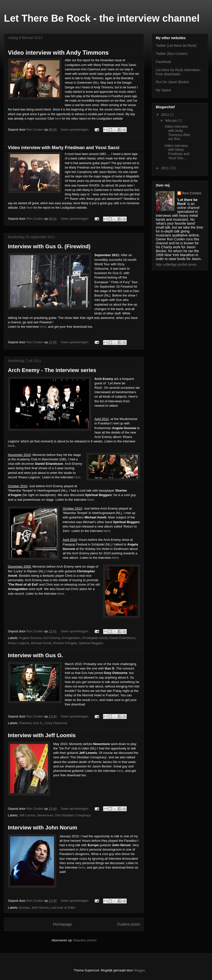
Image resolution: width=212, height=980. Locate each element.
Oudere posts (128, 924)
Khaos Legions (18, 643)
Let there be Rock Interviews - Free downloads (179, 72)
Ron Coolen (192, 193)
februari (171, 121)
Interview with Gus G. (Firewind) (49, 246)
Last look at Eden (63, 908)
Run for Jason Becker (172, 82)
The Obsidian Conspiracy (73, 815)
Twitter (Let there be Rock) (176, 46)
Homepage (62, 924)
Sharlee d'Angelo (65, 643)
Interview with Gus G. (35, 655)
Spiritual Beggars (91, 643)
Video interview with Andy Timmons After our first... (177, 133)
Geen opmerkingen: (75, 130)
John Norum (40, 908)
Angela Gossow (30, 638)
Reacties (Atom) (85, 940)
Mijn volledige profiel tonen (176, 264)
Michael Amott (41, 643)
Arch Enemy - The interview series (52, 370)
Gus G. (38, 723)
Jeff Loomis (27, 815)
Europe (24, 908)
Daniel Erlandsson (122, 638)
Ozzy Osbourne (56, 723)
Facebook (163, 62)
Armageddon (71, 638)
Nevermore (45, 815)
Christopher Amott (95, 638)
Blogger (139, 970)
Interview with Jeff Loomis (42, 735)
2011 (166, 168)
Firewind (25, 723)
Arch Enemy (52, 638)
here (43, 327)
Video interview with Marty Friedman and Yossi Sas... (177, 152)
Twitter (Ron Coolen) (172, 54)
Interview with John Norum (43, 828)
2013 (166, 115)
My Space (163, 90)
